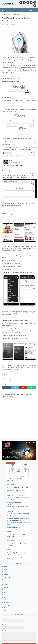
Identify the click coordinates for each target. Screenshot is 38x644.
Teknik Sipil (7, 605)
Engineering (7, 577)
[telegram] (34, 2)
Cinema (6, 574)
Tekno (5, 607)
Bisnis (5, 572)
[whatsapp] (27, 2)
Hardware (6, 582)
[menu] (3, 9)
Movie (5, 592)
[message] (19, 636)
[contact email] (13, 627)
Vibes (5, 610)
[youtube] (31, 5)
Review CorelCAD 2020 (13, 528)
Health (5, 585)
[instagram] (31, 2)
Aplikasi (6, 567)
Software (6, 600)
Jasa (5, 590)
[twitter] (15, 387)
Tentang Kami (11, 511)
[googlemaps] (34, 5)
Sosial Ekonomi (8, 602)
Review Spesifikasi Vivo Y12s (15, 495)
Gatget (5, 579)
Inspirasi (6, 587)
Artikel (5, 569)
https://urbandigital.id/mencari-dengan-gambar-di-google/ (16, 377)
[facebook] (24, 2)
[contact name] (13, 621)
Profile (5, 595)
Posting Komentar (13, 23)
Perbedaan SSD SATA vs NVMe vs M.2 (18, 488)
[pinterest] (23, 387)
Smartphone (7, 597)
